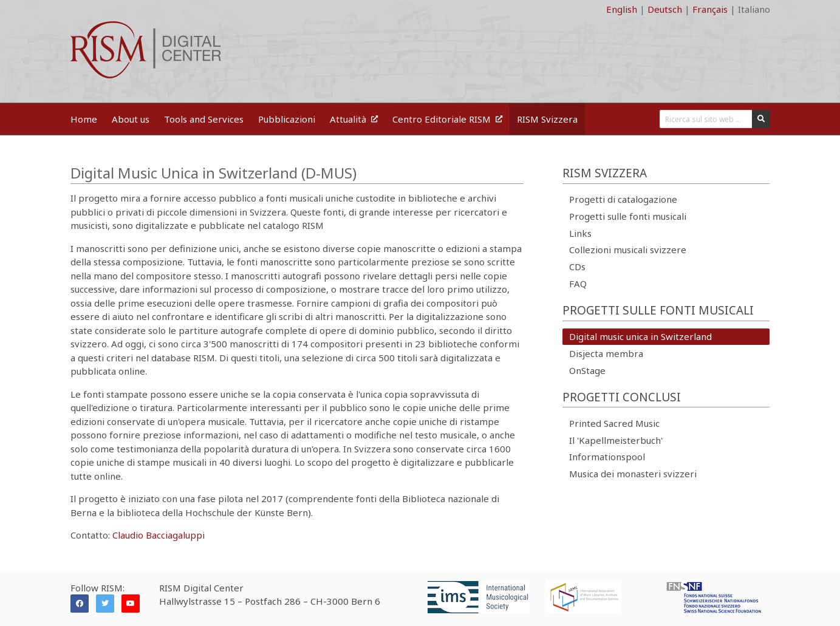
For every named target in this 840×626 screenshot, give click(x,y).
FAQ (578, 284)
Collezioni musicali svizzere (628, 250)
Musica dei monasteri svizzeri (633, 474)
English (622, 9)
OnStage (587, 370)
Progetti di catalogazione (623, 199)
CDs (577, 267)
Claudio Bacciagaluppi (159, 535)
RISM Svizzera (547, 119)
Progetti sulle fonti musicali (628, 216)
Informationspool (607, 457)
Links (580, 233)
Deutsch (665, 9)
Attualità (354, 119)
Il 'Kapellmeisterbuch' (616, 440)
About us (131, 119)
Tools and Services (204, 119)
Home (84, 119)
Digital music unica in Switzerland (640, 336)
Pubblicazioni (287, 119)
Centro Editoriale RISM (447, 119)
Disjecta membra (606, 353)
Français (710, 9)
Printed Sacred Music (614, 423)
